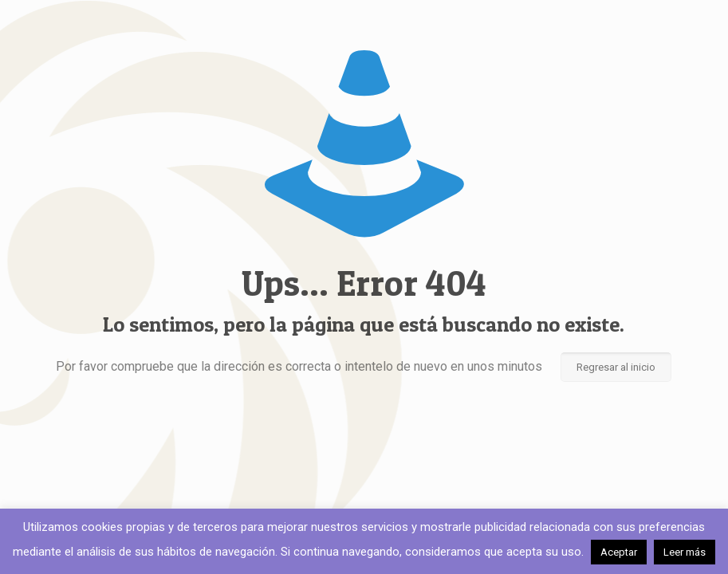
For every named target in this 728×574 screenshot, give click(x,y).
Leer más (685, 552)
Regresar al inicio (616, 367)
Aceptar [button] (619, 552)
